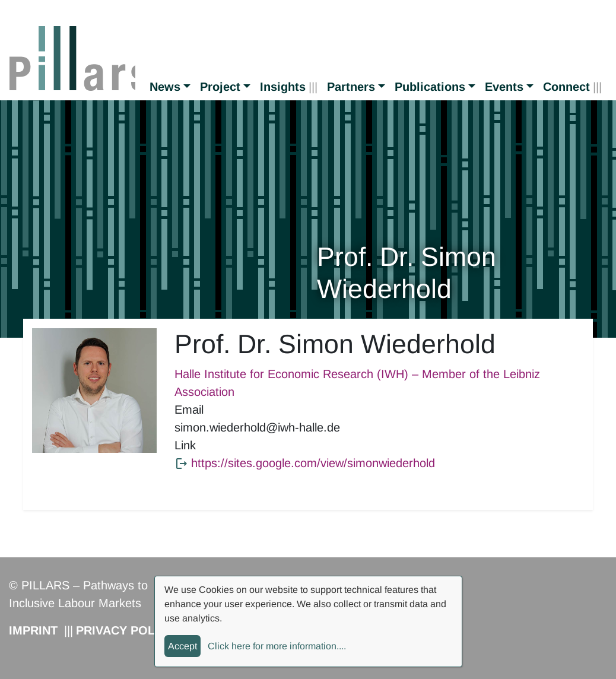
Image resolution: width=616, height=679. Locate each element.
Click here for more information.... (277, 646)
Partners (351, 87)
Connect (566, 87)
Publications (430, 87)
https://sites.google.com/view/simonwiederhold (313, 463)
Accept (182, 646)
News (165, 87)
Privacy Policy (125, 630)
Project (220, 87)
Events (504, 87)
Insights (283, 87)
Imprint (33, 630)
